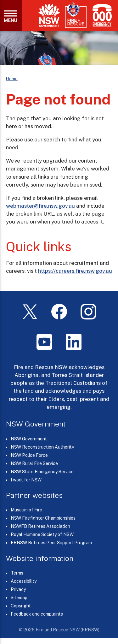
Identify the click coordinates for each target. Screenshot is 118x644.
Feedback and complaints (37, 614)
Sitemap (19, 598)
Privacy (18, 589)
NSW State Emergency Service (42, 472)
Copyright (21, 606)
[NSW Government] (49, 15)
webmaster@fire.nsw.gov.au (40, 206)
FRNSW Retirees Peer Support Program (51, 543)
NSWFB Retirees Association (40, 526)
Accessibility (24, 581)
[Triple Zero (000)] (101, 15)
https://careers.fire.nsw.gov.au (75, 271)
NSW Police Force (29, 455)
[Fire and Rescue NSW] (76, 15)
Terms (17, 573)
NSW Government (29, 439)
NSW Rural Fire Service (34, 463)
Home (12, 79)
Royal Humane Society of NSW (42, 534)
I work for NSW (26, 480)
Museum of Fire (26, 510)
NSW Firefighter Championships (43, 518)
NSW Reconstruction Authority (42, 447)
